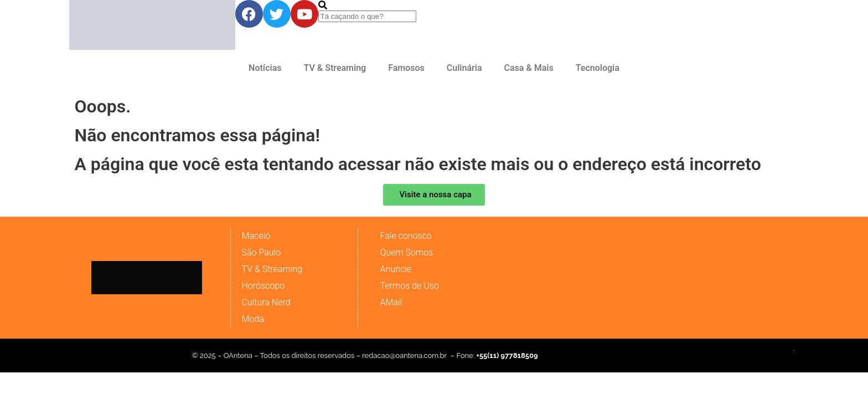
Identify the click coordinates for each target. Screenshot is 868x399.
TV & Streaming (335, 68)
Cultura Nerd (266, 302)
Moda (253, 319)
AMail (391, 302)
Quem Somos (407, 252)
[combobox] (367, 16)
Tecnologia (598, 68)
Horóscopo (263, 286)
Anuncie (396, 269)
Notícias (265, 68)
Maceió (256, 236)
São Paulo (262, 252)
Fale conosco (406, 236)
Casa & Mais (529, 68)
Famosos (406, 68)
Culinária (464, 68)
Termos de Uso (410, 286)
